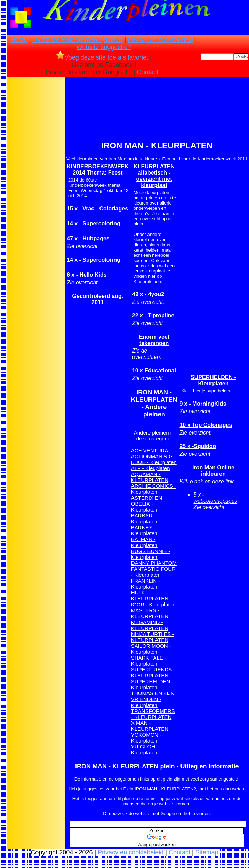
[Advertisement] (36, 189)
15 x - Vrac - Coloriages (97, 209)
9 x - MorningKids (203, 404)
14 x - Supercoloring (94, 224)
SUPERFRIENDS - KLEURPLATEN (153, 673)
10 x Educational (154, 371)
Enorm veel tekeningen (154, 340)
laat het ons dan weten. (222, 789)
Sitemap (207, 852)
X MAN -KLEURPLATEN (150, 726)
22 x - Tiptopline (153, 316)
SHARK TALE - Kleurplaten (149, 661)
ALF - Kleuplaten (151, 468)
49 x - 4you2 (148, 294)
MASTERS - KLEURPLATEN (150, 613)
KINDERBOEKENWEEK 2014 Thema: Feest (98, 170)
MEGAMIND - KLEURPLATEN (150, 625)
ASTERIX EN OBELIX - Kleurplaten (147, 504)
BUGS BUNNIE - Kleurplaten (151, 554)
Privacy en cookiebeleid (160, 40)
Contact (148, 72)
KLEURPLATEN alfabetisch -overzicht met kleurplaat (154, 176)
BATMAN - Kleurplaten (144, 542)
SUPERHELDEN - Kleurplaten (152, 684)
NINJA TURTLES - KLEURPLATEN (153, 637)
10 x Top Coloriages (206, 425)
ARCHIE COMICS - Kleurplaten (154, 489)
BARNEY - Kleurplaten (144, 530)
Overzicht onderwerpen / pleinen (77, 40)
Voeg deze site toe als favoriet (102, 57)
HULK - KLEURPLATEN (150, 596)
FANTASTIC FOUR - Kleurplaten (153, 572)
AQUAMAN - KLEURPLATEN (150, 477)
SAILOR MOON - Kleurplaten (151, 649)
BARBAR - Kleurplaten (144, 519)
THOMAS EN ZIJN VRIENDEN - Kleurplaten (153, 699)
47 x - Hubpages (88, 239)
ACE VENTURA (150, 450)
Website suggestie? (104, 47)
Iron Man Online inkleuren (213, 471)
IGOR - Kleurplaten (153, 604)
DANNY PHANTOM (154, 563)
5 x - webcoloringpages (215, 498)
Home (19, 40)
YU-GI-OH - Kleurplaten (145, 750)
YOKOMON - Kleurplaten (146, 738)
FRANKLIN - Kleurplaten (146, 584)
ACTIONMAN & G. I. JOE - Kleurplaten (154, 459)
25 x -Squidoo (198, 446)
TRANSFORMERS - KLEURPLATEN (153, 714)
